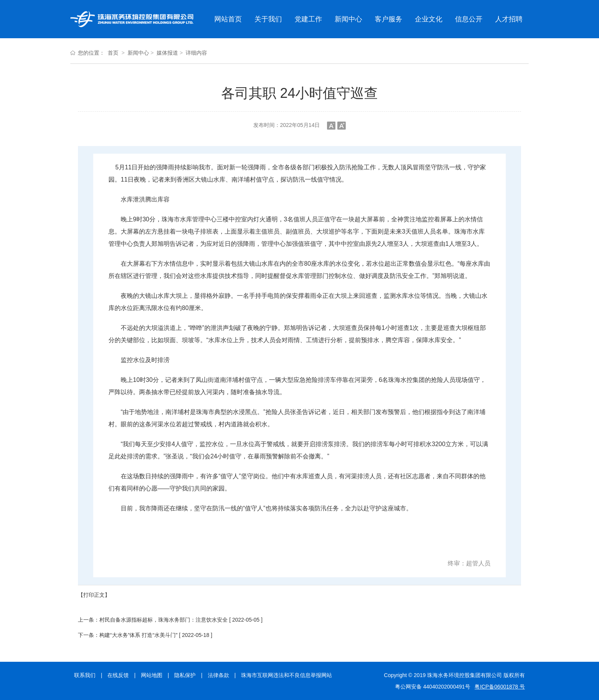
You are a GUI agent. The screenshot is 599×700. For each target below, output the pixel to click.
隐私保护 (185, 675)
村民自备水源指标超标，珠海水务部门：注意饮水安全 (164, 620)
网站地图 (152, 675)
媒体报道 (167, 53)
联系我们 (85, 675)
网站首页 (228, 19)
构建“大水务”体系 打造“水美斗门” (138, 635)
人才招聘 (509, 19)
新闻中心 (348, 19)
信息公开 (469, 19)
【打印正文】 (94, 595)
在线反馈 (118, 675)
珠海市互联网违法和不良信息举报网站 (287, 675)
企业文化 (429, 19)
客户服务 (389, 19)
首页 (113, 53)
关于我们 (268, 19)
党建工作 (308, 19)
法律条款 (219, 675)
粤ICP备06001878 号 (500, 687)
